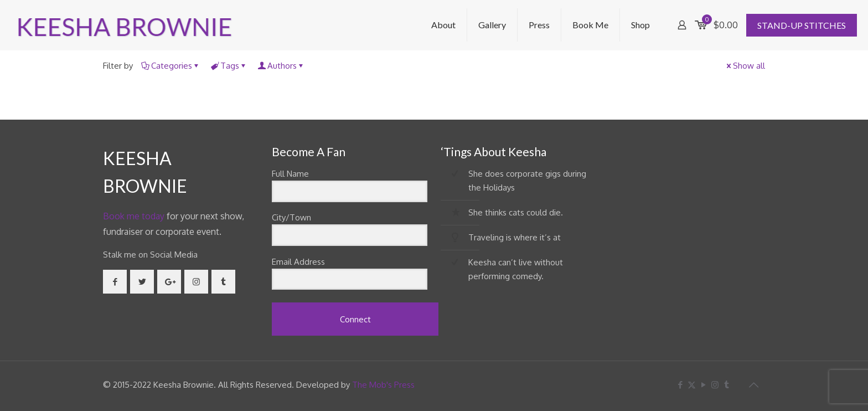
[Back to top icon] (753, 384)
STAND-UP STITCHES (802, 25)
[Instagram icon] (715, 385)
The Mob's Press (383, 385)
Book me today (134, 216)
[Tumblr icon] (727, 385)
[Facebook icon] (680, 385)
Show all (745, 66)
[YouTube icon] (703, 385)
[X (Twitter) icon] (692, 385)
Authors (281, 66)
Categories (171, 66)
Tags (229, 66)
